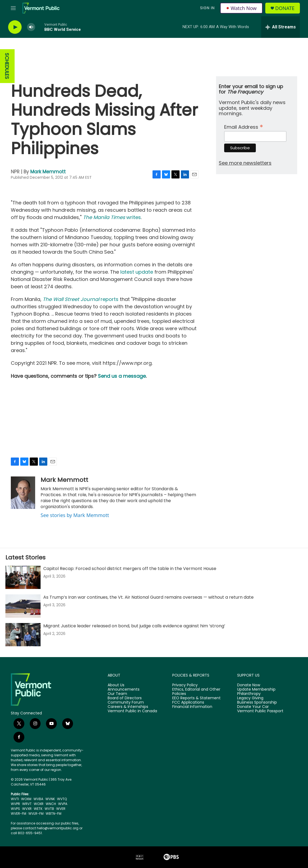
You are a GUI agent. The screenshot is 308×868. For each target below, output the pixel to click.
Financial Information (192, 707)
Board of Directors (125, 698)
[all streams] (281, 27)
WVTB (49, 809)
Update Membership (256, 690)
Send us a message (122, 376)
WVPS (15, 809)
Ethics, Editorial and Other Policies (196, 692)
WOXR (39, 804)
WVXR (27, 809)
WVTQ (62, 799)
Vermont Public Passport (260, 711)
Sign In (207, 8)
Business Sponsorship (257, 703)
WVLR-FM (36, 814)
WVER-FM (19, 814)
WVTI (15, 799)
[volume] (31, 27)
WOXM (26, 799)
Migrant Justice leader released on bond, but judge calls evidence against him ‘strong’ (134, 626)
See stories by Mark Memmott (75, 515)
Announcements (124, 690)
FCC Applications (188, 703)
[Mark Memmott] (23, 493)
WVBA (38, 799)
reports (81, 299)
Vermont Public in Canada (132, 711)
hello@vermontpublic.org (58, 828)
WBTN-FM (54, 814)
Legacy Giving (250, 698)
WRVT (27, 804)
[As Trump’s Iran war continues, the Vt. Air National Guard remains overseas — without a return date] (23, 606)
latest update (137, 272)
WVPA (63, 804)
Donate (285, 8)
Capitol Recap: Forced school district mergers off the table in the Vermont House (130, 569)
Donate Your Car (253, 707)
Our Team (117, 694)
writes (112, 217)
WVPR (15, 804)
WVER (61, 809)
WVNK (50, 799)
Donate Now (249, 685)
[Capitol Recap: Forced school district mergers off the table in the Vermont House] (23, 577)
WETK (38, 809)
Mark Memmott (48, 172)
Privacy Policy (185, 685)
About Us (116, 685)
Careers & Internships (128, 707)
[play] (15, 27)
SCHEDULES (7, 66)
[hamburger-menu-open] (13, 8)
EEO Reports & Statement (196, 698)
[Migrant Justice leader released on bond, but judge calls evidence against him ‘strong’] (23, 635)
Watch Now (241, 8)
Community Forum (126, 703)
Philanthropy (249, 694)
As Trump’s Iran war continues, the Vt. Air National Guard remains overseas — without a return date (148, 597)
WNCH (51, 804)
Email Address (244, 126)
